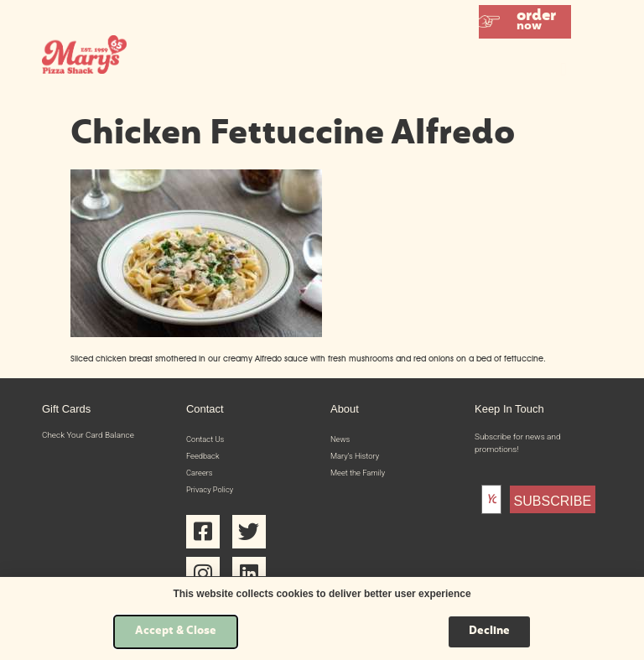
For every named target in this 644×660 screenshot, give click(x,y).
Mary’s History (356, 457)
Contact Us (206, 439)
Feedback (204, 457)
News (341, 439)
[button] (525, 22)
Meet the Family (360, 474)
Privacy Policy (211, 492)
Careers (200, 474)
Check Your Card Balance (88, 435)
